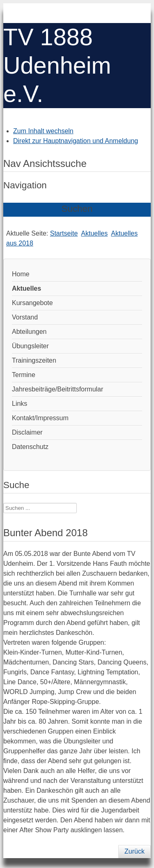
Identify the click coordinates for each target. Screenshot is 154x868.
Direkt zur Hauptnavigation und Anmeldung (76, 141)
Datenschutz (30, 447)
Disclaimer (27, 432)
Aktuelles (94, 233)
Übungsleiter (30, 346)
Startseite (64, 233)
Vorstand (25, 317)
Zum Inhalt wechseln (43, 131)
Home (21, 274)
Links (20, 404)
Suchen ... (3, 503)
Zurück (134, 851)
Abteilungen (29, 332)
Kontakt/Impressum (40, 418)
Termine (24, 375)
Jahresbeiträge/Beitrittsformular (57, 389)
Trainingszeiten (34, 360)
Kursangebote (32, 303)
